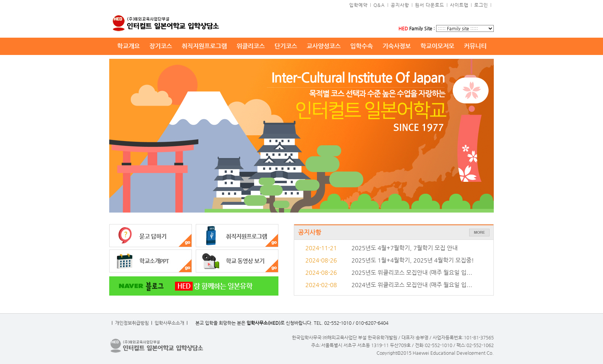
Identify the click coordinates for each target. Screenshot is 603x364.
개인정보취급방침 (132, 323)
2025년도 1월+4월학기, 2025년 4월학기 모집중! (413, 260)
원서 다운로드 (430, 5)
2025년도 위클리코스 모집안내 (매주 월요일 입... (412, 273)
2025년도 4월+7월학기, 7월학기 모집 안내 (405, 248)
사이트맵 (459, 5)
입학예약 (358, 5)
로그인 (481, 5)
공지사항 (400, 5)
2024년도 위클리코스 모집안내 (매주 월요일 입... (412, 285)
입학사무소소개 (169, 323)
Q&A (379, 5)
